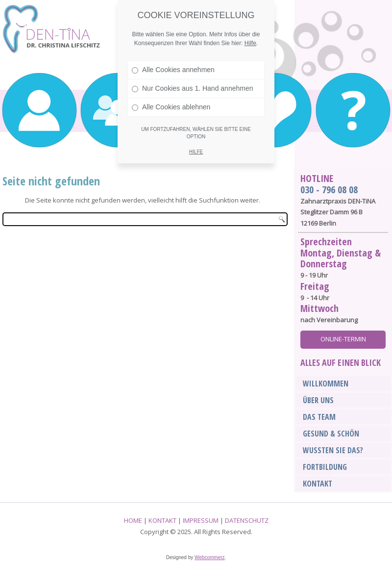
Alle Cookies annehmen (173, 70)
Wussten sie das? (333, 450)
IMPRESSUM (201, 520)
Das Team (319, 417)
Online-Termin (343, 339)
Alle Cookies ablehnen (171, 107)
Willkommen (326, 384)
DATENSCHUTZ (247, 520)
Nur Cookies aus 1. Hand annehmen (192, 88)
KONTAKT (162, 520)
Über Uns (318, 400)
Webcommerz (210, 557)
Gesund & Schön (331, 434)
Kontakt (318, 484)
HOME (133, 520)
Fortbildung (325, 467)
